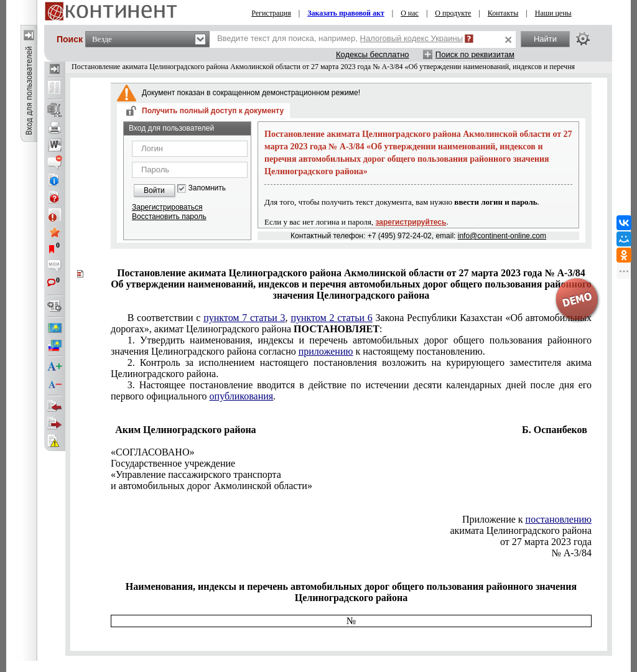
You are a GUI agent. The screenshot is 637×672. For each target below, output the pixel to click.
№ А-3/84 (571, 553)
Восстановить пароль (169, 217)
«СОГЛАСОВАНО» (152, 452)
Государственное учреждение (173, 463)
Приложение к (527, 519)
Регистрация (271, 13)
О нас (410, 13)
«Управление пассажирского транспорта (196, 474)
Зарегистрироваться (167, 207)
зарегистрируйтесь (411, 222)
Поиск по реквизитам (475, 54)
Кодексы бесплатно (373, 54)
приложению (326, 351)
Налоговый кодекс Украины (412, 38)
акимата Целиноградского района (521, 530)
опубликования (242, 396)
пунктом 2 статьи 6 (331, 318)
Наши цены (553, 13)
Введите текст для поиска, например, (340, 38)
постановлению (559, 519)
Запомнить (207, 188)
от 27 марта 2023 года (546, 542)
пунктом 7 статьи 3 (244, 318)
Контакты (503, 13)
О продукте (453, 13)
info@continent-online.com (502, 236)
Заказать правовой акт (346, 13)
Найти (545, 39)
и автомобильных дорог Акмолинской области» (212, 486)
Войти (154, 190)
